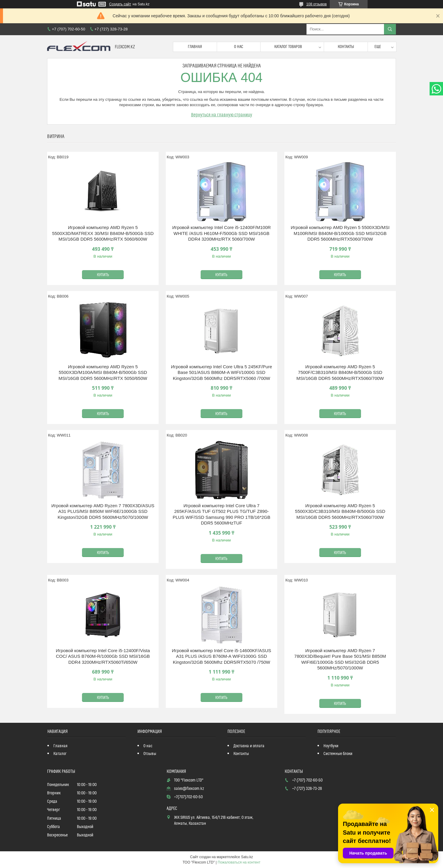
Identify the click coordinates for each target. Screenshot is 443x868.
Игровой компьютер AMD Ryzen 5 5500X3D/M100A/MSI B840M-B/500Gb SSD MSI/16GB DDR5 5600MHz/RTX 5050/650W (103, 372)
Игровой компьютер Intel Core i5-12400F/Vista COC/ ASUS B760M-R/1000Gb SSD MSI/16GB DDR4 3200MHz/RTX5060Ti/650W (103, 656)
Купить (103, 275)
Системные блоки (338, 754)
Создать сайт (120, 4)
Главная (195, 47)
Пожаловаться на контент (239, 862)
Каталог (60, 754)
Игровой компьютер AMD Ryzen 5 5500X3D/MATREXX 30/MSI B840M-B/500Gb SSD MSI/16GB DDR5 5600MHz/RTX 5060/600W (103, 233)
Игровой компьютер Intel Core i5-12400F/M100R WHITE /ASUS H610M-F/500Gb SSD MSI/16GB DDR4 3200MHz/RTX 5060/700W (222, 233)
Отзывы (150, 754)
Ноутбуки (331, 746)
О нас (239, 47)
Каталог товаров (288, 47)
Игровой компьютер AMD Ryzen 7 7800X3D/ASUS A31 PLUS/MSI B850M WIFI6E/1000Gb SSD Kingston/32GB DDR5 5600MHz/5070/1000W (103, 511)
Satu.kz (247, 857)
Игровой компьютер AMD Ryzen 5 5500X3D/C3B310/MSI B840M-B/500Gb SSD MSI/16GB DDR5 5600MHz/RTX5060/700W (340, 511)
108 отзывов (316, 4)
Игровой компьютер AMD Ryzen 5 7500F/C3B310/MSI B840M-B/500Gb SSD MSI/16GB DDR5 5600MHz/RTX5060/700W (340, 372)
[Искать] (390, 29)
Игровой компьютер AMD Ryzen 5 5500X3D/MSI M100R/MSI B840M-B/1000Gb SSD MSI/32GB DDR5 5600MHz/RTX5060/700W (340, 233)
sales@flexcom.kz (189, 789)
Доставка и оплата (249, 746)
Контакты (346, 47)
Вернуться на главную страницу (222, 115)
